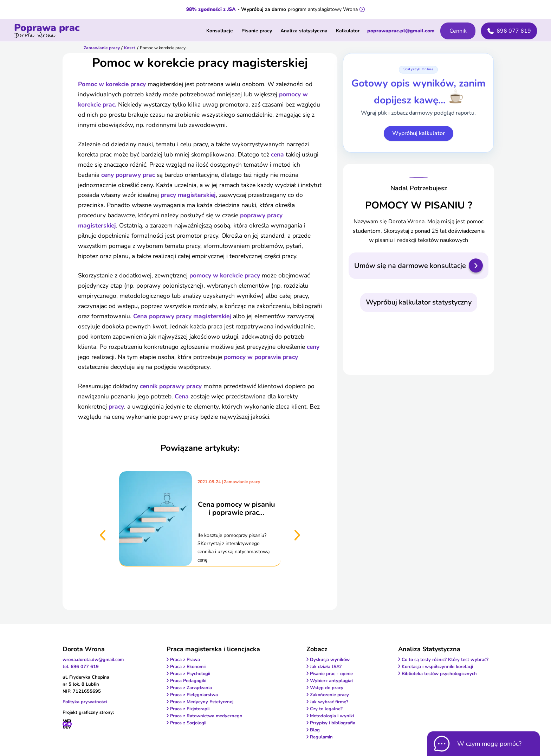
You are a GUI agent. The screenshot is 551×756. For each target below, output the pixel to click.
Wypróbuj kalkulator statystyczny (419, 302)
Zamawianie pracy (102, 48)
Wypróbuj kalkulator (419, 133)
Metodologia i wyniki (332, 716)
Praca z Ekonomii (188, 667)
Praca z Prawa (185, 660)
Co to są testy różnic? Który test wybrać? (445, 660)
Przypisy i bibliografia (333, 723)
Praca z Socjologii (188, 723)
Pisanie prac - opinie (331, 674)
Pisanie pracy (257, 31)
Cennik (458, 31)
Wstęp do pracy (327, 688)
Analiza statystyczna (304, 31)
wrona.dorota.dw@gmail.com (93, 660)
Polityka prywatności (85, 702)
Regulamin (321, 737)
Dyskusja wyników (330, 660)
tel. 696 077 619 (81, 667)
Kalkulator (348, 31)
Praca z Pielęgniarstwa (194, 695)
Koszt (130, 48)
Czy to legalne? (326, 709)
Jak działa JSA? (326, 667)
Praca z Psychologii (190, 674)
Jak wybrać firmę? (329, 702)
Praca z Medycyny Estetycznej (202, 702)
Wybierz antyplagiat (332, 681)
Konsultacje (220, 31)
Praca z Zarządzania (191, 688)
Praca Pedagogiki (188, 681)
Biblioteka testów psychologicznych (439, 674)
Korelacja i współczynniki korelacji (437, 667)
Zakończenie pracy (329, 695)
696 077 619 (509, 31)
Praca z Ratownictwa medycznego (206, 716)
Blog (315, 730)
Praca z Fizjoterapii (190, 709)
